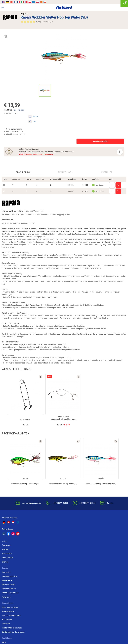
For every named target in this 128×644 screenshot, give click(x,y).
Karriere (48, 528)
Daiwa (20, 602)
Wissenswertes (8, 563)
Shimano (52, 602)
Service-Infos (7, 571)
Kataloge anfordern (94, 528)
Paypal (89, 575)
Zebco (112, 612)
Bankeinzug (91, 563)
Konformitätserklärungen (12, 579)
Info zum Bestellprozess (12, 567)
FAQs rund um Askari (11, 559)
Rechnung (90, 579)
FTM (50, 607)
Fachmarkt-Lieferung (95, 545)
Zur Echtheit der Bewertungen (14, 584)
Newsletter (91, 524)
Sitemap (48, 541)
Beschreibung (23, 165)
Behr (35, 612)
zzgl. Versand (20, 110)
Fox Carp (114, 602)
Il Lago (36, 602)
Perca (82, 607)
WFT (81, 602)
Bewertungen (65, 165)
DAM (4, 612)
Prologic (98, 612)
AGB (46, 559)
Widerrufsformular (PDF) (54, 579)
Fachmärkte (49, 532)
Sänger (82, 612)
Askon (66, 612)
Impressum (49, 575)
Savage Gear (23, 607)
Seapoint (114, 607)
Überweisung (92, 567)
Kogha (5, 602)
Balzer (20, 612)
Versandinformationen (31, 634)
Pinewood (52, 612)
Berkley (98, 602)
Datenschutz (49, 567)
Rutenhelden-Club (93, 541)
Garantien (6, 575)
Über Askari (49, 524)
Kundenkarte (91, 532)
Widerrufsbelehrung (52, 563)
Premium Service (93, 537)
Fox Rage (98, 607)
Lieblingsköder (8, 607)
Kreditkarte (91, 571)
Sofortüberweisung (94, 559)
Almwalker (37, 607)
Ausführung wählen (88, 131)
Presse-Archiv (50, 537)
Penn (66, 607)
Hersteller (106, 165)
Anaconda (68, 602)
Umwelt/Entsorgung (52, 571)
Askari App (91, 549)
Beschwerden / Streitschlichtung (57, 584)
